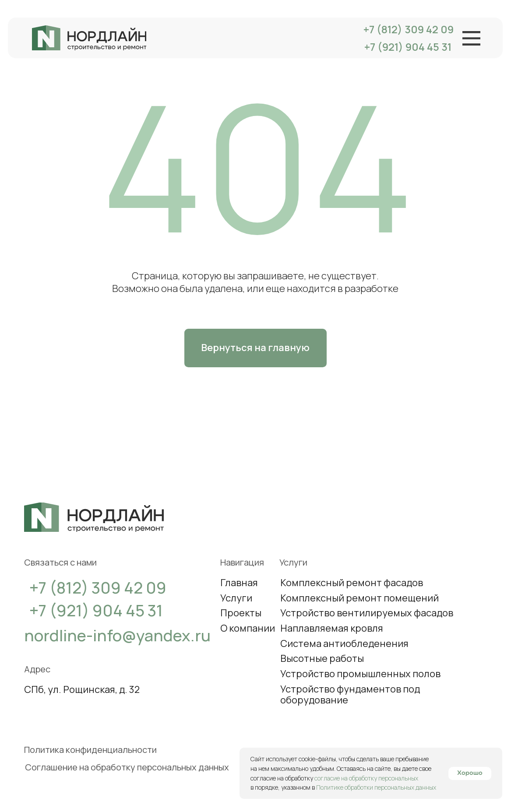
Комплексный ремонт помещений (359, 598)
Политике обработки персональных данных (376, 787)
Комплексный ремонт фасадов (352, 583)
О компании (248, 628)
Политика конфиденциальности (90, 750)
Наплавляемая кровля (332, 628)
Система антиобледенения (344, 643)
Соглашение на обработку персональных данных (127, 767)
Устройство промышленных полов (360, 674)
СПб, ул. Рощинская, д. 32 (82, 689)
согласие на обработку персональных (366, 778)
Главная (239, 583)
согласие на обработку (282, 778)
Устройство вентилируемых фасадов (367, 613)
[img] (89, 38)
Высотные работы (322, 658)
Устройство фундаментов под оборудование (350, 695)
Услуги (236, 598)
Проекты (241, 613)
